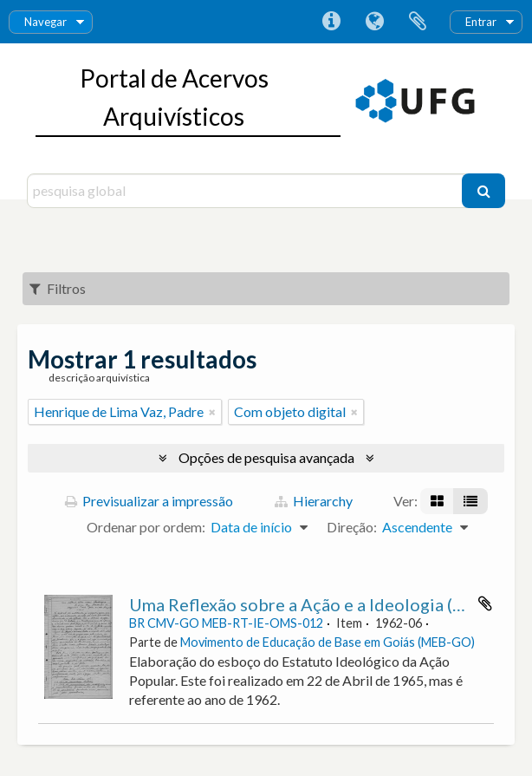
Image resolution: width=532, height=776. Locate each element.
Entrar (481, 22)
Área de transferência (418, 22)
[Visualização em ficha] (437, 501)
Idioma (374, 22)
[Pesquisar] (483, 191)
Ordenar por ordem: (146, 527)
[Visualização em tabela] (470, 501)
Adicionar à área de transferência (485, 603)
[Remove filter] (212, 412)
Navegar (45, 22)
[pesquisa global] (247, 191)
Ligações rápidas (331, 22)
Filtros (58, 288)
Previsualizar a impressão (149, 501)
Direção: (352, 527)
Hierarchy (314, 501)
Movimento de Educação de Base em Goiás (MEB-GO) (328, 642)
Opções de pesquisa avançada (266, 457)
